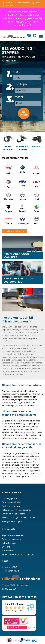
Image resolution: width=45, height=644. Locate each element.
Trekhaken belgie (11, 571)
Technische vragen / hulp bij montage (19, 518)
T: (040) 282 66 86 (10, 589)
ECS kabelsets (8, 551)
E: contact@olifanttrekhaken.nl (16, 585)
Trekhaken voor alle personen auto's (19, 554)
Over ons (6, 547)
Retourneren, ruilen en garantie (16, 510)
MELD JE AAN (24, 22)
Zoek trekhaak (24, 113)
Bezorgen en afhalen (11, 502)
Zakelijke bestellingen (12, 521)
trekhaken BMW (9, 567)
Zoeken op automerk (14, 231)
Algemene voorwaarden (13, 535)
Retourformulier (9, 543)
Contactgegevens (10, 498)
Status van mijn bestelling (13, 514)
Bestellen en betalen (11, 506)
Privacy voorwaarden (11, 539)
